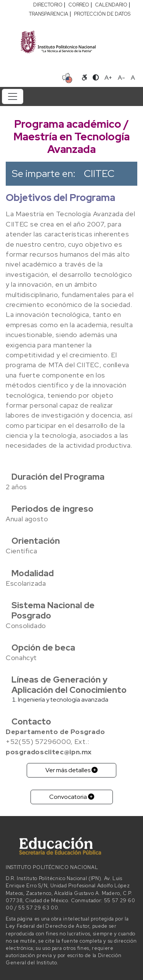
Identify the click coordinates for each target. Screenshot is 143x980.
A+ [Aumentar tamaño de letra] (108, 78)
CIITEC (99, 174)
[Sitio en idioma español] (67, 77)
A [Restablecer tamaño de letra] (133, 78)
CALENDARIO (111, 5)
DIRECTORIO (48, 5)
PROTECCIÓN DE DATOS (102, 14)
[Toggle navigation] (13, 96)
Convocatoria (72, 797)
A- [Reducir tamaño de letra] (121, 78)
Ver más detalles (71, 770)
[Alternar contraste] (96, 78)
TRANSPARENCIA (49, 14)
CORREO (79, 5)
